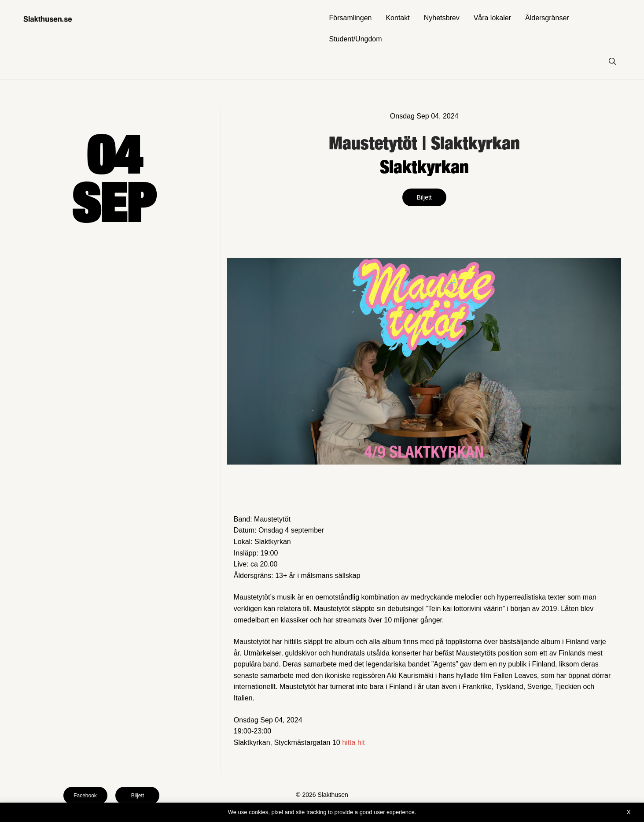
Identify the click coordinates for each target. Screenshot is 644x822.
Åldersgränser (547, 18)
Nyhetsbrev (442, 18)
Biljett (424, 197)
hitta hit (353, 742)
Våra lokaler (492, 18)
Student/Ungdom (356, 39)
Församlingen (351, 18)
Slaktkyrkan (424, 166)
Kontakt (397, 18)
